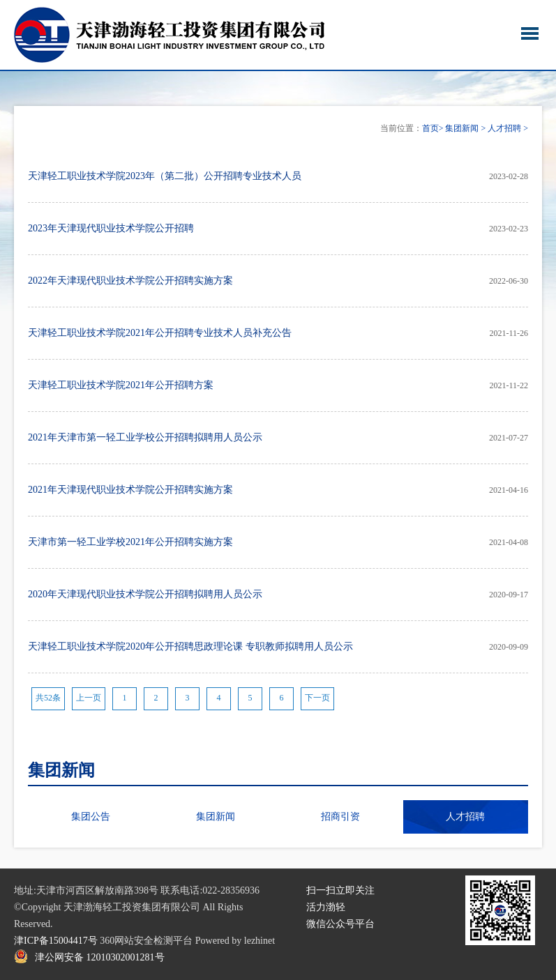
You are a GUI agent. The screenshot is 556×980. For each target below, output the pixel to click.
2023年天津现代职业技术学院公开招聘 (111, 228)
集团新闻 (462, 128)
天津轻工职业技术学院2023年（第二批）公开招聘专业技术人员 (165, 176)
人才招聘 (504, 128)
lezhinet (260, 941)
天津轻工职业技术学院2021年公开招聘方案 (121, 385)
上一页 (89, 698)
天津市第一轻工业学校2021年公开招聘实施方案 (130, 542)
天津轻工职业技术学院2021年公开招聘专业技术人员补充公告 (160, 333)
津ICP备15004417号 (56, 941)
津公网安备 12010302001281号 (100, 957)
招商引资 (340, 817)
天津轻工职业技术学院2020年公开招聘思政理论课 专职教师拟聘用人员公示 (190, 646)
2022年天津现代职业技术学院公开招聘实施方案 (130, 281)
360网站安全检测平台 (146, 941)
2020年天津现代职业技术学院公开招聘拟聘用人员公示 (145, 594)
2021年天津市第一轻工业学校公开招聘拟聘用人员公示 (145, 437)
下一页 (317, 698)
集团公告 (91, 817)
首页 (430, 128)
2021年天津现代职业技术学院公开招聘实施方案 (130, 490)
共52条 (48, 698)
